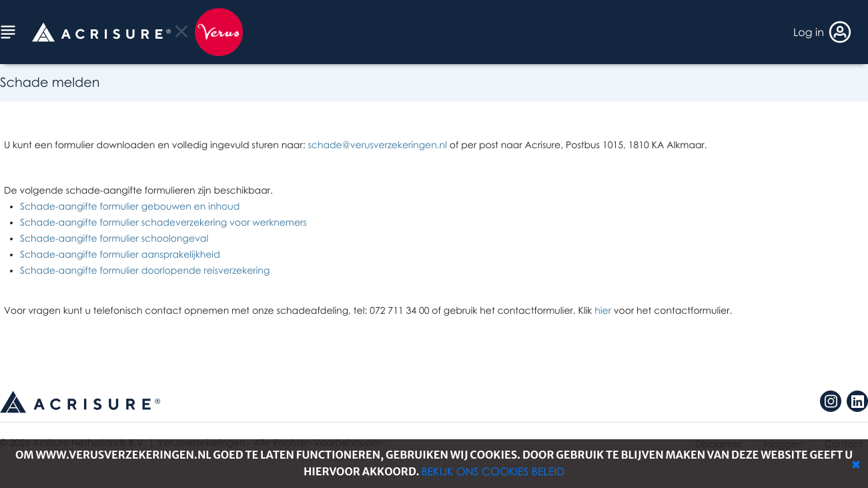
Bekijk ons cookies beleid (493, 471)
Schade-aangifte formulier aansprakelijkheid (120, 255)
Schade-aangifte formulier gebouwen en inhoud (130, 207)
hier (603, 311)
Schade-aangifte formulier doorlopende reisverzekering (145, 271)
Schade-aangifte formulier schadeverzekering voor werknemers (163, 223)
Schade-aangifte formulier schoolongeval (114, 239)
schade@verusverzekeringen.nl (377, 145)
